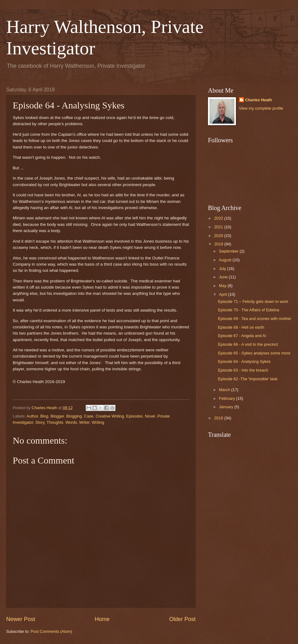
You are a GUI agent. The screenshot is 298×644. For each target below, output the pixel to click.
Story (40, 422)
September (229, 251)
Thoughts (55, 422)
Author (32, 416)
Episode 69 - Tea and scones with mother (255, 319)
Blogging (74, 416)
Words (71, 422)
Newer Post (21, 619)
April (223, 294)
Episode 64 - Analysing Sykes (244, 361)
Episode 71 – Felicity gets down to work (253, 301)
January (226, 407)
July (223, 269)
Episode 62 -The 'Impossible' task (248, 379)
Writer (84, 422)
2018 (219, 418)
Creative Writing (110, 416)
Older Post (182, 619)
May (223, 286)
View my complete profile (261, 108)
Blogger (57, 416)
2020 (219, 236)
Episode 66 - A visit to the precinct (248, 344)
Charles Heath (259, 100)
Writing (98, 422)
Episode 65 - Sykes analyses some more (254, 353)
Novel (150, 416)
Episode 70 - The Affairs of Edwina (248, 310)
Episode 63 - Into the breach (243, 370)
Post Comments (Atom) (52, 631)
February (227, 398)
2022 (219, 218)
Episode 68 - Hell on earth (241, 327)
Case (89, 416)
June (224, 277)
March (225, 390)
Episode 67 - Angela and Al (242, 336)
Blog (44, 416)
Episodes (135, 416)
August (226, 260)
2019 (219, 244)
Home (102, 619)
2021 (219, 227)
